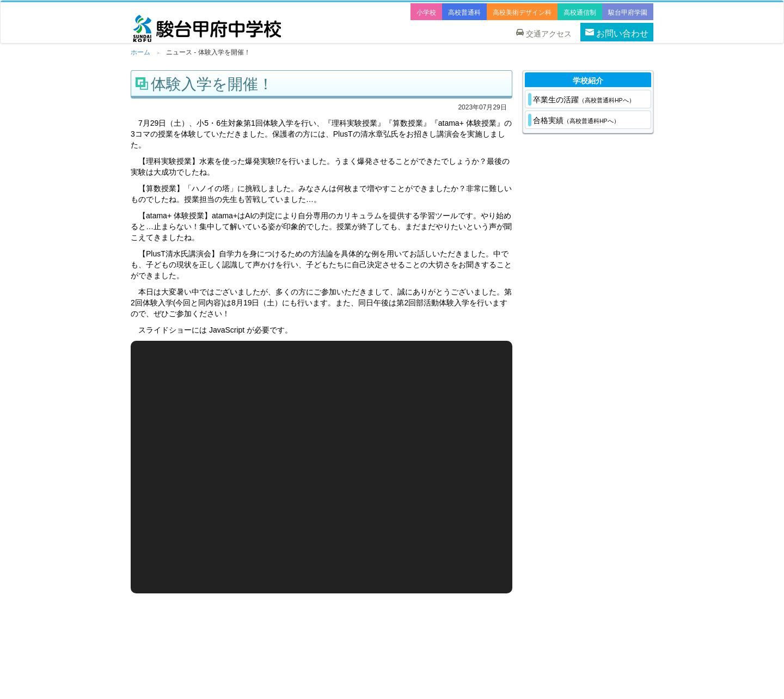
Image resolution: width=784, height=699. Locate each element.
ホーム (140, 52)
